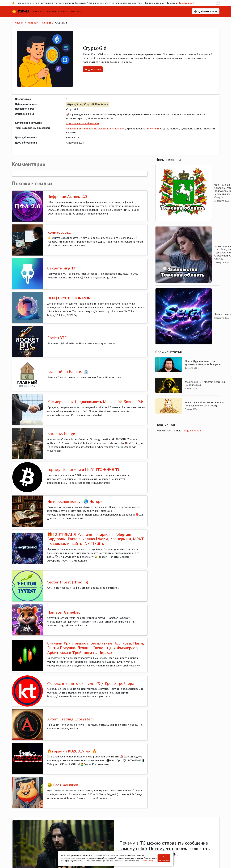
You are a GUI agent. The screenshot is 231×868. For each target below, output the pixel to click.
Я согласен (164, 858)
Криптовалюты (116, 128)
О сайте (63, 11)
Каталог (38, 11)
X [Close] (218, 3)
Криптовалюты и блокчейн (82, 123)
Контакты (77, 11)
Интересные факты (94, 128)
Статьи (51, 11)
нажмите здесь (149, 861)
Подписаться (93, 69)
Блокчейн (153, 128)
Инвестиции (73, 128)
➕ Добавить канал (206, 11)
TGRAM (20, 11)
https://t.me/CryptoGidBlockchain (88, 104)
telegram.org (187, 3)
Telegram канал (191, 430)
